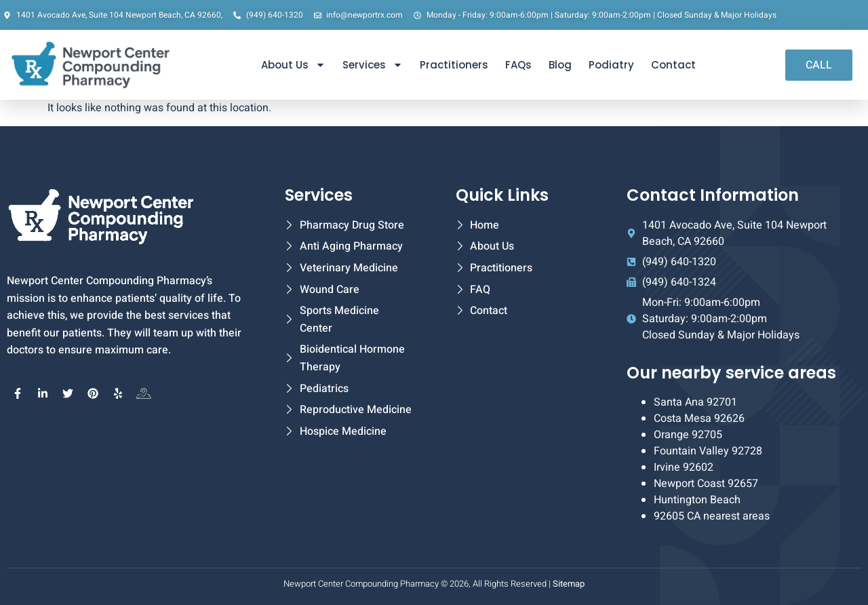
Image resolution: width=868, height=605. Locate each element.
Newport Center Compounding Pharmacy (361, 584)
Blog (560, 65)
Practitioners (454, 65)
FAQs (518, 65)
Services (373, 65)
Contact (673, 65)
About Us (293, 65)
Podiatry (611, 65)
